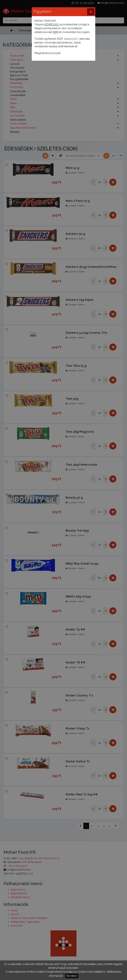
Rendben (72, 976)
